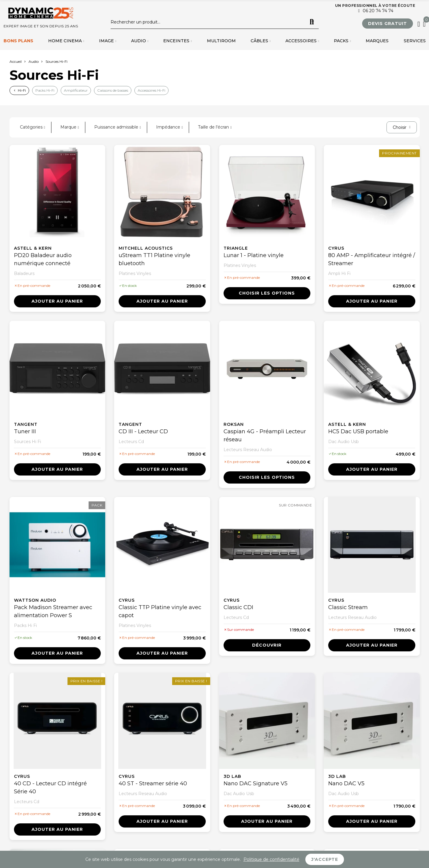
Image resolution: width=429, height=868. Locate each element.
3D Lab (232, 776)
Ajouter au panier (57, 301)
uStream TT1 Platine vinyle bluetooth (154, 259)
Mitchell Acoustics (146, 248)
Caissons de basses (113, 90)
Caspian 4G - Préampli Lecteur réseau (265, 435)
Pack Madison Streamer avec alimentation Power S (53, 611)
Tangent (26, 424)
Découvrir (267, 645)
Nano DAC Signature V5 (256, 783)
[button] (388, 24)
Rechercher (312, 22)
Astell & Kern (33, 248)
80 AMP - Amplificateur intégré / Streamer (372, 259)
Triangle (236, 248)
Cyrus (336, 248)
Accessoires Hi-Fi (151, 90)
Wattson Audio (35, 600)
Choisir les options (267, 293)
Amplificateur (76, 90)
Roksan (234, 424)
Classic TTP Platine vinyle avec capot (160, 611)
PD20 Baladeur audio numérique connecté (43, 259)
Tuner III (25, 431)
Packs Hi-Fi (45, 90)
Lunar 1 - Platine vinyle (254, 255)
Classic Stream (348, 607)
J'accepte (325, 859)
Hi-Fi (22, 90)
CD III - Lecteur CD (143, 431)
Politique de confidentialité (271, 859)
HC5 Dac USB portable (358, 431)
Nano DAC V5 (346, 783)
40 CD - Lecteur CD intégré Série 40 (50, 788)
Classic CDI (238, 607)
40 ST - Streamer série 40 (153, 783)
